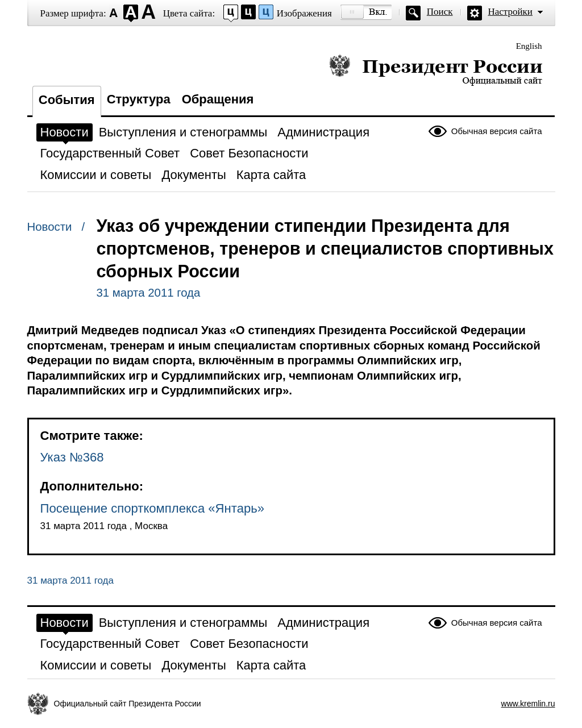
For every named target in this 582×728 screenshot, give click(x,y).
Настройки (510, 12)
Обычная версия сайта (497, 131)
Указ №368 (72, 457)
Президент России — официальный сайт (436, 70)
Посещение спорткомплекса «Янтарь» (153, 508)
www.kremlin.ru (528, 704)
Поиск (440, 12)
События (67, 100)
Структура (139, 99)
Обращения (218, 99)
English (529, 46)
